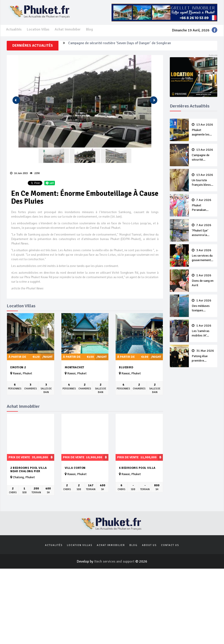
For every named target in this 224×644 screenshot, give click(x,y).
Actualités (14, 29)
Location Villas (38, 29)
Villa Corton (75, 468)
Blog (89, 29)
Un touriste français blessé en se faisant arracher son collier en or (203, 180)
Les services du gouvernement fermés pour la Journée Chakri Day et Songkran (203, 255)
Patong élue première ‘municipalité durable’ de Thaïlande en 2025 (203, 356)
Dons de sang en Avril (203, 280)
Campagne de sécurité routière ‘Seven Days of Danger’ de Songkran (120, 46)
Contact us (170, 545)
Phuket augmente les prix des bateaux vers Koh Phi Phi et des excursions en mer (203, 130)
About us (149, 545)
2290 (35, 173)
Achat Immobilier (68, 29)
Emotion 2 (18, 367)
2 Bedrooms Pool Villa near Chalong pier (29, 470)
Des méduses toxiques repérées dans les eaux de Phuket (203, 306)
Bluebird (126, 367)
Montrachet (74, 367)
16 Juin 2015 (19, 173)
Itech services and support (115, 561)
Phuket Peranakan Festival (203, 205)
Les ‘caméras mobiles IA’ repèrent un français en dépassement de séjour (203, 331)
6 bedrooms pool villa (137, 468)
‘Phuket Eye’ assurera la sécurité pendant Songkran (203, 230)
